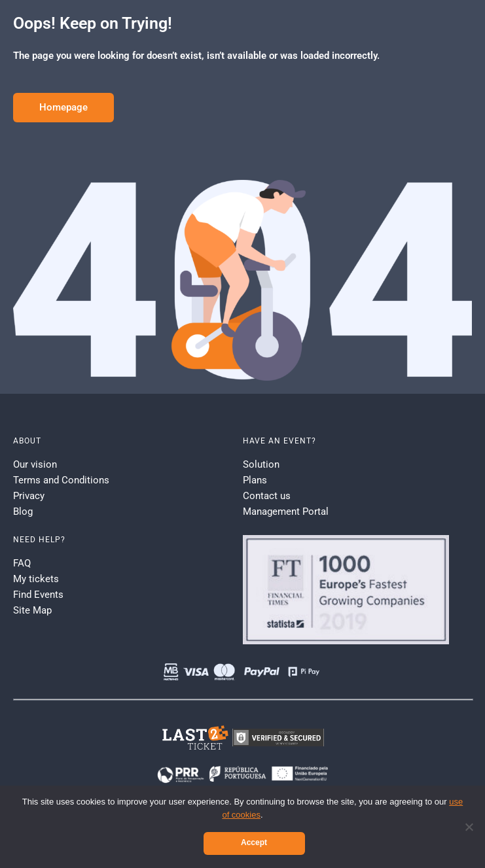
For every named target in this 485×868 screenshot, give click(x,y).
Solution (261, 464)
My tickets (36, 579)
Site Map (32, 610)
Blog (23, 512)
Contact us (267, 496)
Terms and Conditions (61, 480)
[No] (469, 827)
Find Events (38, 595)
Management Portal (286, 512)
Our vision (35, 464)
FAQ (22, 563)
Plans (255, 480)
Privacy (29, 496)
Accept (254, 842)
